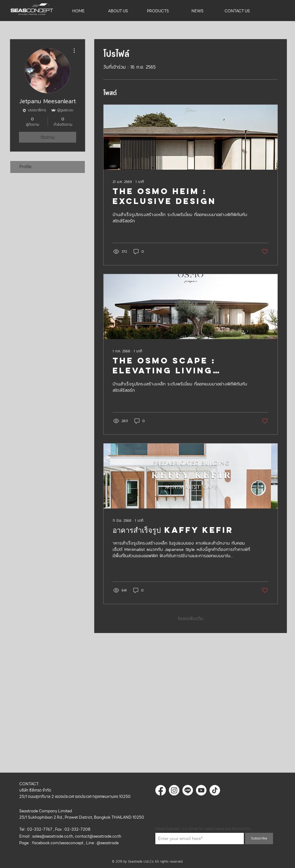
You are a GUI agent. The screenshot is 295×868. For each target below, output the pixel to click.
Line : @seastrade (103, 843)
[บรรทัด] (188, 790)
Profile (25, 167)
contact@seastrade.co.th (98, 836)
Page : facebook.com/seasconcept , (53, 843)
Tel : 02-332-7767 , (37, 829)
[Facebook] (161, 790)
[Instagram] (174, 790)
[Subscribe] (259, 839)
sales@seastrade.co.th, (54, 836)
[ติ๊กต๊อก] (215, 790)
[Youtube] (201, 790)
